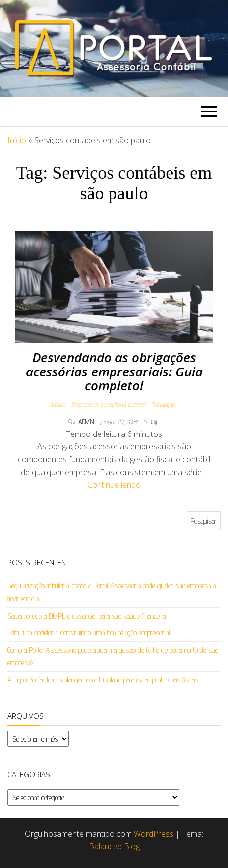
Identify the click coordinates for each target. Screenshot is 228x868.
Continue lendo (114, 485)
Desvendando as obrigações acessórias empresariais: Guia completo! (114, 371)
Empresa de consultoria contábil (108, 404)
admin (87, 422)
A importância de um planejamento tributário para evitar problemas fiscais (103, 680)
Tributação (163, 404)
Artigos (57, 404)
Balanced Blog (114, 846)
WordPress (154, 834)
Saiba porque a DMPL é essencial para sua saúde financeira (86, 616)
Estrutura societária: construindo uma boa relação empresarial (89, 633)
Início (17, 140)
